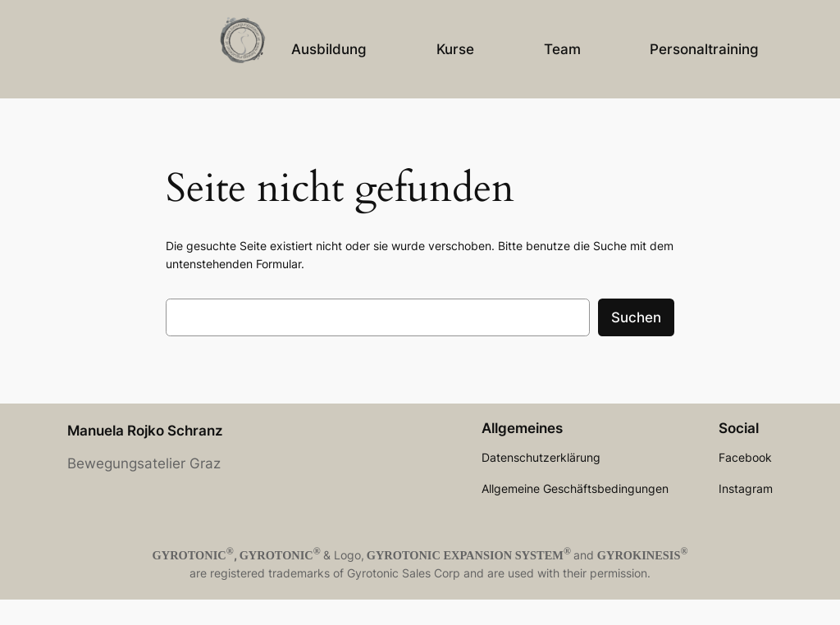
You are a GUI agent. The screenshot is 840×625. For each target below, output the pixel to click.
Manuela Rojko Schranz (145, 431)
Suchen (636, 317)
